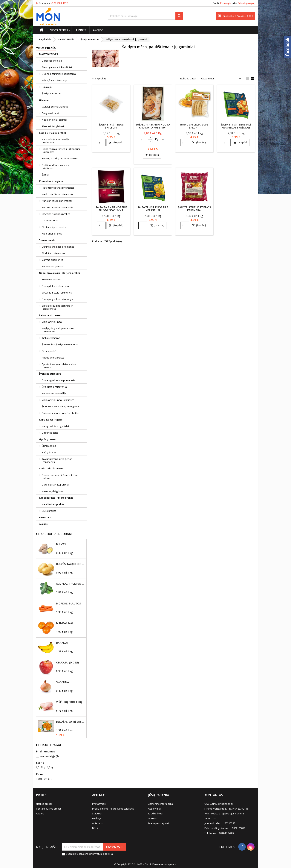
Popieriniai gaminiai (53, 266)
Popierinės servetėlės (54, 393)
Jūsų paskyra (159, 795)
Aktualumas (222, 79)
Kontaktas (214, 795)
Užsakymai (154, 809)
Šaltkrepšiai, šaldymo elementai (60, 344)
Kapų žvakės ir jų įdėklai (55, 426)
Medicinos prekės (52, 234)
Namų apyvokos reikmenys (57, 299)
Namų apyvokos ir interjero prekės (59, 273)
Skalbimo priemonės (53, 253)
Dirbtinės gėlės (50, 433)
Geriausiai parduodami (54, 534)
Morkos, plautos (68, 604)
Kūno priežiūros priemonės (57, 201)
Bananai (62, 643)
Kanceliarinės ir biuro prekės (56, 498)
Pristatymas (99, 804)
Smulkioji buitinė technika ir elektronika (57, 307)
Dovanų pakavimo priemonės (59, 380)
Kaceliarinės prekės (53, 504)
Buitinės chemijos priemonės (58, 247)
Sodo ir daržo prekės (51, 468)
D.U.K (95, 828)
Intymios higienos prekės (56, 214)
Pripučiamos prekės (53, 358)
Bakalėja (47, 87)
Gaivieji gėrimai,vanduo (55, 107)
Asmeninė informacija (161, 804)
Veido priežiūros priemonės (58, 194)
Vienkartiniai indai (52, 322)
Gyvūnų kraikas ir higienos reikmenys (57, 460)
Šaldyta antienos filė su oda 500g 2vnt (111, 209)
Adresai (153, 818)
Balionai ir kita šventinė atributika (61, 413)
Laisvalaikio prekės (50, 315)
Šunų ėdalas (49, 446)
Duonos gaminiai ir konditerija (59, 74)
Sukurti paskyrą (246, 3)
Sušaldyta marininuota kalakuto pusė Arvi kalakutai (153, 127)
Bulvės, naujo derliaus (71, 564)
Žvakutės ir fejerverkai (55, 387)
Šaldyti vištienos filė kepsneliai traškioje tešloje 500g (236, 127)
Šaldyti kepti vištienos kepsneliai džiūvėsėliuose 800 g (194, 210)
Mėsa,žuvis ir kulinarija (55, 80)
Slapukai (97, 813)
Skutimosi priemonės (54, 227)
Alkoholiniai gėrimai (53, 126)
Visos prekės (59, 30)
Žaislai (46, 175)
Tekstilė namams (51, 279)
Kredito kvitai (156, 813)
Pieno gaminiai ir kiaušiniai (57, 67)
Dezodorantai (50, 220)
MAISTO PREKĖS (49, 54)
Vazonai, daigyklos (53, 491)
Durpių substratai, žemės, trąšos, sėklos (60, 477)
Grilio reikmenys (51, 338)
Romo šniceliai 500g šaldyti (194, 126)
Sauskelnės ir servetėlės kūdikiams (56, 141)
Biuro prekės (49, 511)
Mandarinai (64, 623)
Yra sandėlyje (49, 756)
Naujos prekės (44, 804)
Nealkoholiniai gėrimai (54, 120)
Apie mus (97, 823)
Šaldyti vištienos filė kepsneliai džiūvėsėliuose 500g (153, 210)
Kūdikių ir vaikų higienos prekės (60, 158)
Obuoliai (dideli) (67, 663)
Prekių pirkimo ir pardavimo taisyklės (113, 809)
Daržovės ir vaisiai (52, 61)
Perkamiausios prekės (49, 809)
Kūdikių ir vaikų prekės (52, 133)
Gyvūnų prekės (48, 439)
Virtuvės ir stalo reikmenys (57, 293)
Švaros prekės (47, 240)
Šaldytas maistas (52, 93)
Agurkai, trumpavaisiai (71, 584)
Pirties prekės (50, 351)
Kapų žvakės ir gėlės (51, 420)
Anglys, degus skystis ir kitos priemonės (58, 330)
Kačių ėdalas (49, 452)
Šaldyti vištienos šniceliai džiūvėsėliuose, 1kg (111, 127)
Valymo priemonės (52, 260)
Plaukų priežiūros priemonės (58, 188)
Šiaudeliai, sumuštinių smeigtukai (61, 406)
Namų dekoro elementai (56, 286)
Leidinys (80, 30)
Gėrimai (44, 100)
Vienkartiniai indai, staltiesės (58, 400)
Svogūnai (63, 682)
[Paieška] (145, 16)
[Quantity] (101, 143)
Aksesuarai (46, 517)
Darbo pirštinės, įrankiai (55, 485)
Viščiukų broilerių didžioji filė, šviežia (71, 702)
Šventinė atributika (50, 374)
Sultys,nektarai (50, 113)
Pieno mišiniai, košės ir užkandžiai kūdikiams (61, 150)
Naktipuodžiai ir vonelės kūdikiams (55, 167)
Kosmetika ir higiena (51, 181)
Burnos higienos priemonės (58, 207)
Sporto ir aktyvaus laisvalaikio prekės (59, 366)
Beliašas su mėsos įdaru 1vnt (71, 722)
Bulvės (61, 544)
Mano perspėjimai (158, 823)
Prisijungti (226, 3)
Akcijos (98, 30)
